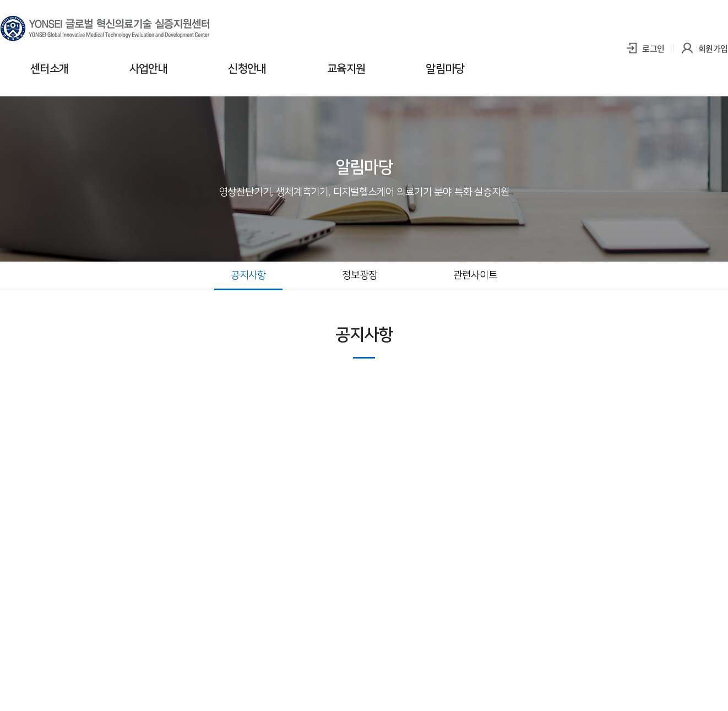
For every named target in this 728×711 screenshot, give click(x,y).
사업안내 (149, 69)
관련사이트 (475, 275)
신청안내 (247, 69)
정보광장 (360, 275)
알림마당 (445, 69)
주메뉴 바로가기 (0, 0)
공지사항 (248, 275)
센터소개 (50, 69)
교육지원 (346, 69)
